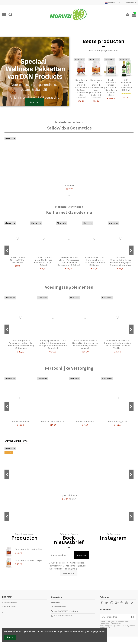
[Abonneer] (132, 617)
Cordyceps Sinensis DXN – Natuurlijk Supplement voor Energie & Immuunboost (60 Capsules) (53, 344)
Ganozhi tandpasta (85, 422)
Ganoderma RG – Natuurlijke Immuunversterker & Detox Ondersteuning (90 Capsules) (84, 89)
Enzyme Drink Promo (16, 441)
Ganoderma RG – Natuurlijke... (29, 549)
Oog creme (69, 185)
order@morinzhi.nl (63, 616)
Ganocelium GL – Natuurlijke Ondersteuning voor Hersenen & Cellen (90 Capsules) (97, 89)
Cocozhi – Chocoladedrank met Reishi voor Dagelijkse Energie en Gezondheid (121, 261)
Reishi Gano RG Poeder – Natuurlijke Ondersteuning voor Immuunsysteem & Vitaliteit (85, 344)
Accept (10, 637)
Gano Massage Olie (117, 422)
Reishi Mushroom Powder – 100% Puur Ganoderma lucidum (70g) (111, 88)
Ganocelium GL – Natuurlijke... (29, 560)
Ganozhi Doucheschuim (53, 422)
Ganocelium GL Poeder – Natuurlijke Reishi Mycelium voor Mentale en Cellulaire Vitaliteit (117, 344)
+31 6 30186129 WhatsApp (67, 611)
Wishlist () (130, 3)
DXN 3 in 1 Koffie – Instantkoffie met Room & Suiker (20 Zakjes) (43, 261)
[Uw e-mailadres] (115, 617)
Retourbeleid (10, 606)
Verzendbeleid (11, 603)
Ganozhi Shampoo (21, 422)
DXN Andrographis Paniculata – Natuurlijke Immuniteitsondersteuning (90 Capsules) (21, 344)
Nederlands (113, 3)
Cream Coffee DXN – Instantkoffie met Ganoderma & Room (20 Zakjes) (95, 261)
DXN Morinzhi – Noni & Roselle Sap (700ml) (126, 85)
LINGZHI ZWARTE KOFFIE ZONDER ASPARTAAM (17, 260)
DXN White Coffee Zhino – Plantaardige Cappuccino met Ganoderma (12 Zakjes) (69, 261)
